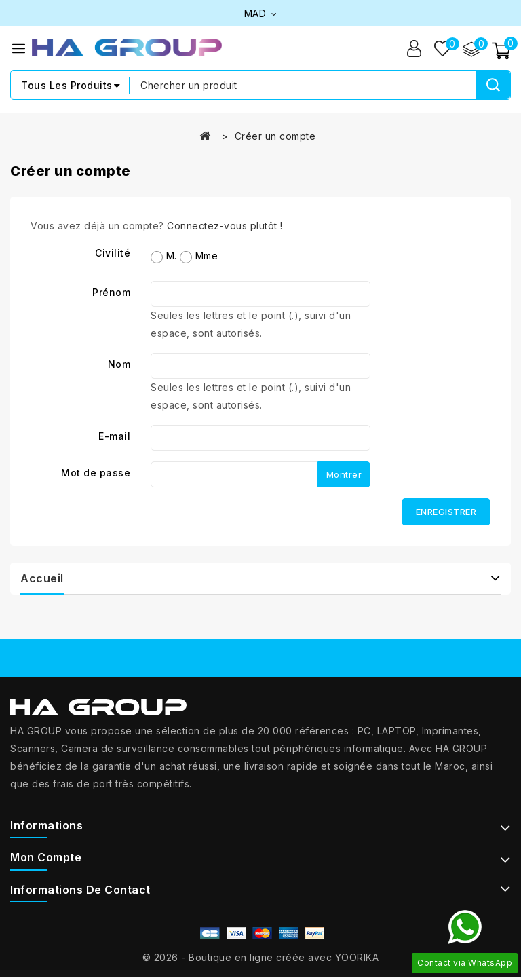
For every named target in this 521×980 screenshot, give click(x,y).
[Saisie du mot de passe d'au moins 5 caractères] (234, 475)
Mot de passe (96, 473)
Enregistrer (446, 512)
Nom (119, 365)
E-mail (114, 437)
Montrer (344, 475)
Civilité (113, 253)
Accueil (42, 579)
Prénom (111, 293)
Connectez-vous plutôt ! (225, 226)
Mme (199, 257)
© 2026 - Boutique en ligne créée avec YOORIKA (261, 957)
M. (164, 257)
